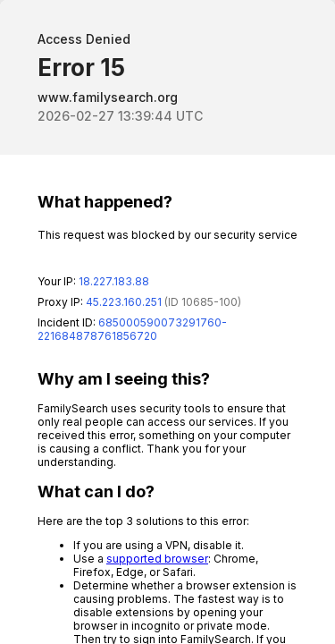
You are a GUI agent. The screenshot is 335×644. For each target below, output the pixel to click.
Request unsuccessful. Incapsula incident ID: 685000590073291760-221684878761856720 (167, 322)
